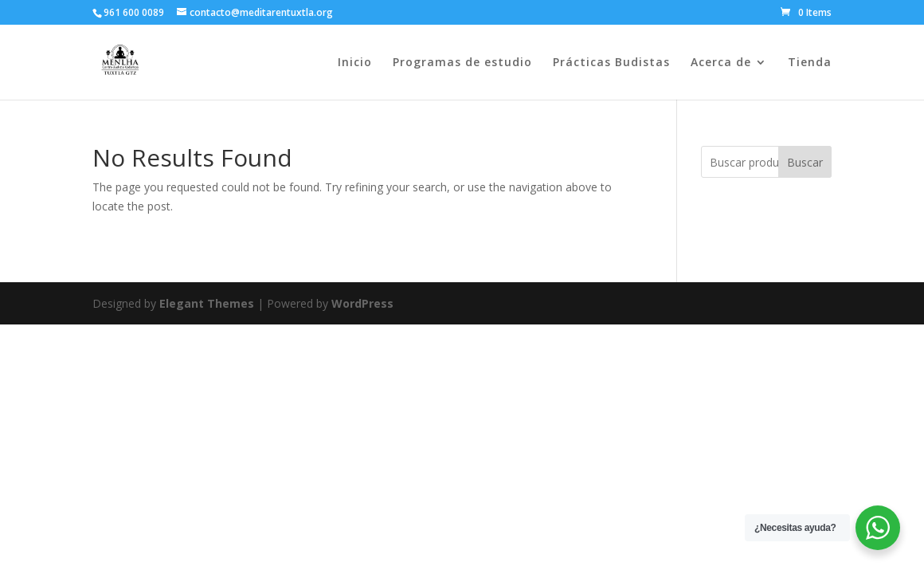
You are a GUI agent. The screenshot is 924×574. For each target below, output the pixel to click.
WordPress (362, 303)
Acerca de (721, 63)
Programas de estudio (462, 63)
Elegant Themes (207, 303)
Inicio (355, 63)
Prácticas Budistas (611, 63)
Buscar (805, 162)
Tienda (810, 63)
